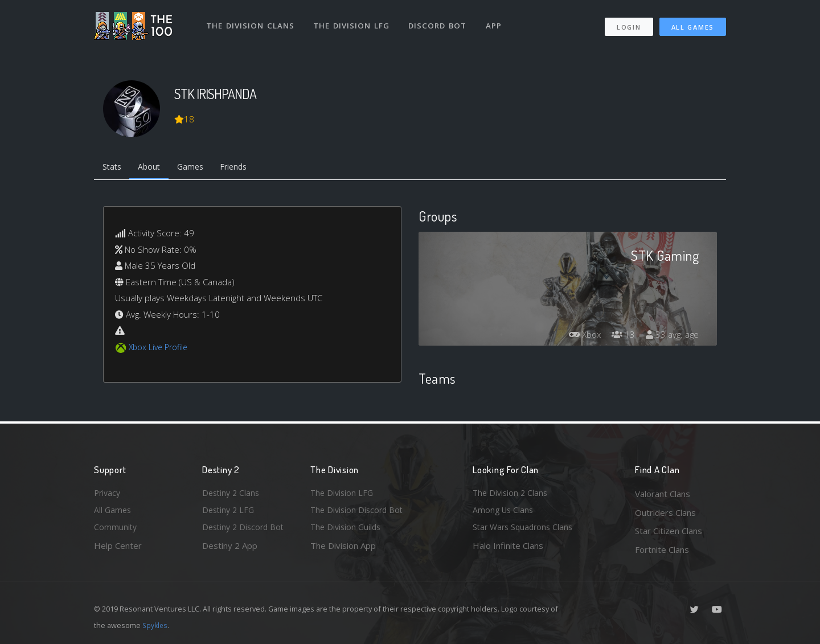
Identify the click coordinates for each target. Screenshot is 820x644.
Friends (244, 168)
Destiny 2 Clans (232, 494)
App (497, 22)
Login (628, 23)
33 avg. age (671, 337)
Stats (113, 168)
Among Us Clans (504, 512)
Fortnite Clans (662, 549)
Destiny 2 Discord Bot (245, 531)
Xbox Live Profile (160, 349)
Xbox (580, 337)
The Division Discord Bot (359, 512)
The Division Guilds (347, 531)
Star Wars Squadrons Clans (525, 531)
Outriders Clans (665, 512)
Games (197, 168)
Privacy (108, 494)
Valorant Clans (663, 494)
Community (116, 531)
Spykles (156, 625)
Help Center (118, 549)
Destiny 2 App (230, 549)
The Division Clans (251, 22)
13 (620, 337)
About (153, 168)
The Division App (343, 549)
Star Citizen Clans (669, 531)
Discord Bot (440, 22)
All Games (693, 23)
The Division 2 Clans (512, 494)
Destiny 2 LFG (230, 512)
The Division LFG (353, 22)
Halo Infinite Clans (508, 549)
